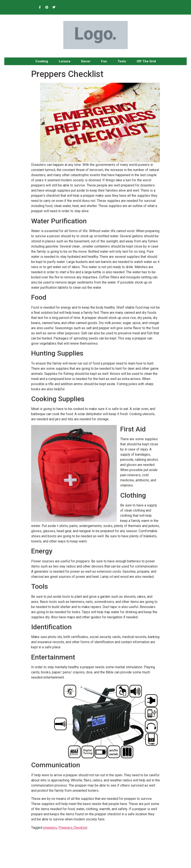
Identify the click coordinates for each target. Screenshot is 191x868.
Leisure (65, 61)
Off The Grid (146, 61)
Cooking (42, 61)
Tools (122, 61)
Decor (86, 61)
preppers (50, 828)
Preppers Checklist (73, 828)
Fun (104, 61)
